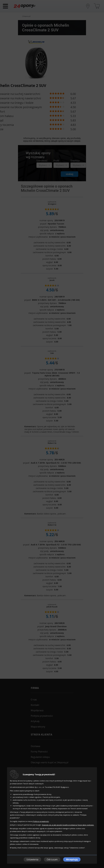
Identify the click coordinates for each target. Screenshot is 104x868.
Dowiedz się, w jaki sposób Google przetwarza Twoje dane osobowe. (68, 825)
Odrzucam (52, 859)
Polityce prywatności (41, 821)
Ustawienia (32, 859)
